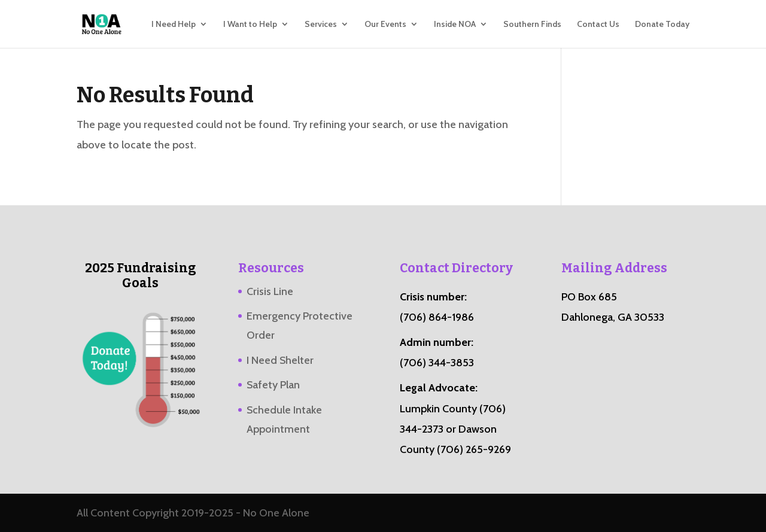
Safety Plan (273, 385)
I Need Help (174, 25)
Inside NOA (455, 25)
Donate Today (662, 25)
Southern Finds (532, 25)
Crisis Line (270, 291)
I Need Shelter (280, 360)
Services (321, 25)
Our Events (385, 25)
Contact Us (598, 25)
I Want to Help (250, 25)
